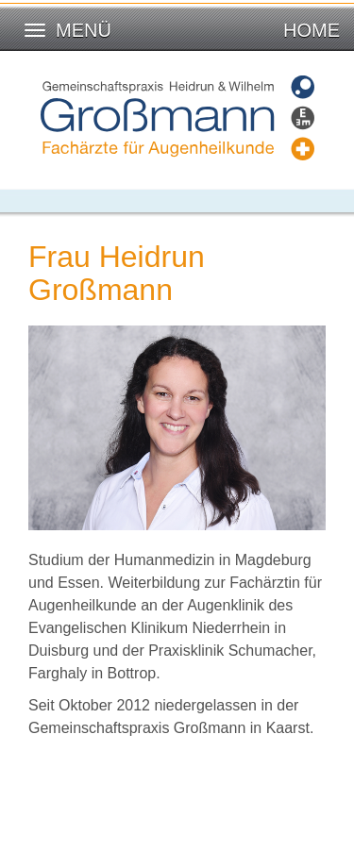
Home (312, 30)
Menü (84, 30)
